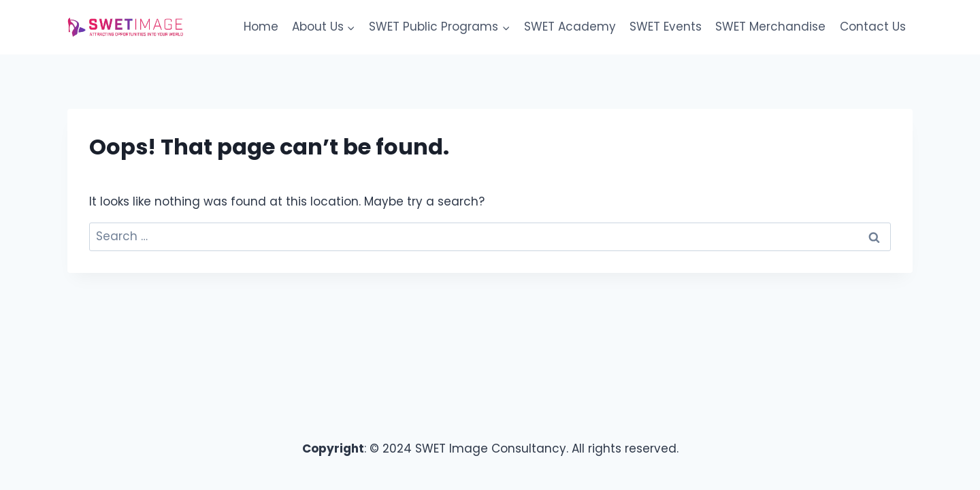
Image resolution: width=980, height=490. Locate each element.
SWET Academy (570, 27)
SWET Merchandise (770, 27)
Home (261, 27)
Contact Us (873, 27)
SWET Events (666, 27)
